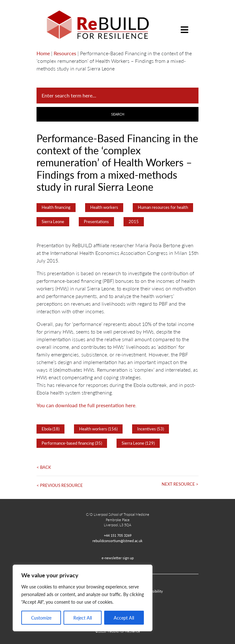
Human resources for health (163, 207)
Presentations (96, 222)
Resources (65, 53)
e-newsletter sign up (118, 558)
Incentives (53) (151, 429)
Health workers (104, 207)
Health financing (56, 207)
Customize (41, 618)
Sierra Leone (53, 222)
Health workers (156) (98, 429)
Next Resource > (180, 484)
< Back (44, 467)
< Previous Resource (60, 485)
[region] (83, 598)
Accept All (124, 618)
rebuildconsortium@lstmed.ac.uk (117, 541)
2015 (134, 222)
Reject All (83, 618)
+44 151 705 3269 (118, 535)
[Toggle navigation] (185, 25)
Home (43, 53)
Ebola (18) (50, 429)
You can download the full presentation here (86, 405)
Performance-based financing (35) (72, 443)
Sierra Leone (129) (138, 443)
